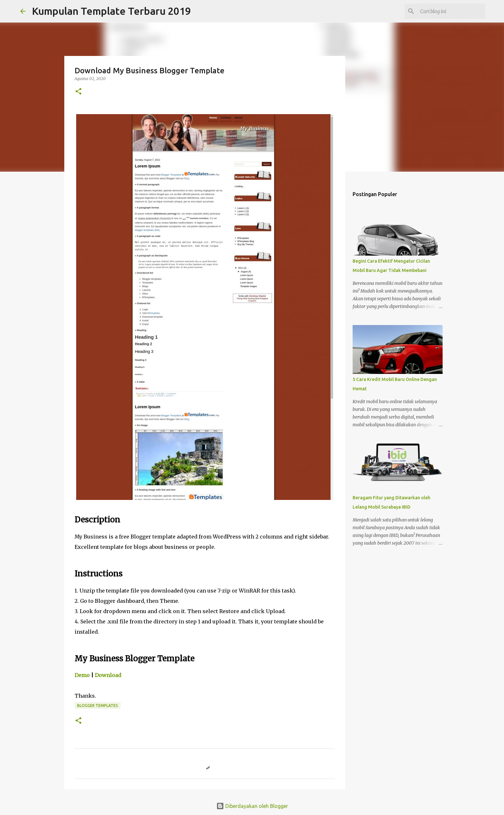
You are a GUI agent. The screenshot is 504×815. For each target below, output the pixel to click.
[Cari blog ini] (451, 11)
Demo (82, 675)
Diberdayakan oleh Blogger (252, 806)
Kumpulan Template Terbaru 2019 (111, 11)
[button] (78, 92)
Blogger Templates (98, 706)
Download (108, 675)
